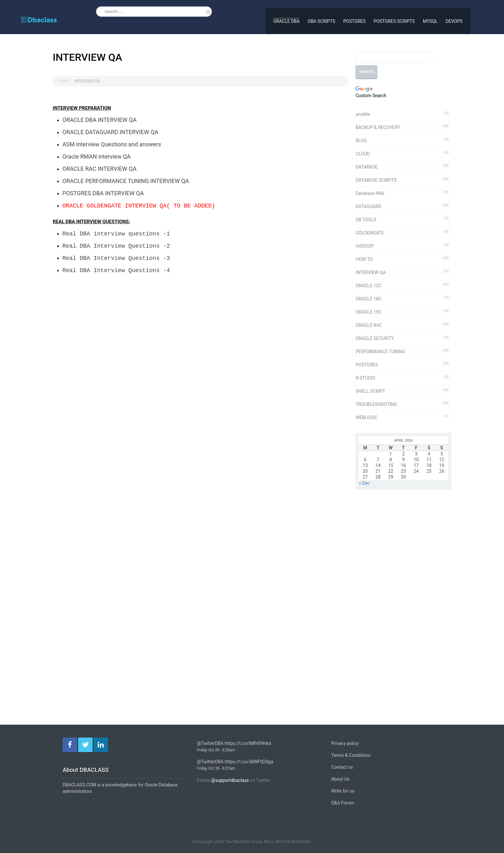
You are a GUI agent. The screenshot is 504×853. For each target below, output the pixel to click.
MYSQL (430, 21)
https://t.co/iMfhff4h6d (248, 743)
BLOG (361, 141)
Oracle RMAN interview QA (97, 155)
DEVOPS (454, 21)
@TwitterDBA (210, 743)
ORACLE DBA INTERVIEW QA (99, 120)
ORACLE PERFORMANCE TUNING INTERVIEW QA (126, 178)
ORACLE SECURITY (375, 338)
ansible (363, 114)
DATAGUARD (368, 206)
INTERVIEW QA (371, 272)
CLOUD (363, 154)
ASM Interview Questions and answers (112, 143)
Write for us (343, 791)
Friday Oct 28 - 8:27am (216, 768)
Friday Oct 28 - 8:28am (216, 750)
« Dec (364, 483)
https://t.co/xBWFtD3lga (249, 762)
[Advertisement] (107, 353)
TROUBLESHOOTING (376, 404)
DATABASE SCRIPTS (376, 180)
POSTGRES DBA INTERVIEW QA (103, 189)
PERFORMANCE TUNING (380, 352)
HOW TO (364, 259)
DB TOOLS (366, 220)
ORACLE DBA (286, 21)
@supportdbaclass (230, 780)
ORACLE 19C (368, 312)
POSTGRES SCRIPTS (394, 21)
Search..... (114, 11)
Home (63, 81)
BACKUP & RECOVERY (378, 127)
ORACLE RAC (369, 325)
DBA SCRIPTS (321, 21)
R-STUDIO (365, 378)
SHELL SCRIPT (370, 391)
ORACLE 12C (368, 286)
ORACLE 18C (368, 299)
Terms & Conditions (351, 755)
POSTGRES (354, 21)
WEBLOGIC (366, 417)
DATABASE (366, 167)
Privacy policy (345, 743)
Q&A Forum (342, 803)
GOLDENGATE (370, 233)
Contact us (342, 767)
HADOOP (365, 246)
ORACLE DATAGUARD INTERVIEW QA (110, 131)
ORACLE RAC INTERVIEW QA (99, 166)
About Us (340, 779)
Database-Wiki (370, 193)
